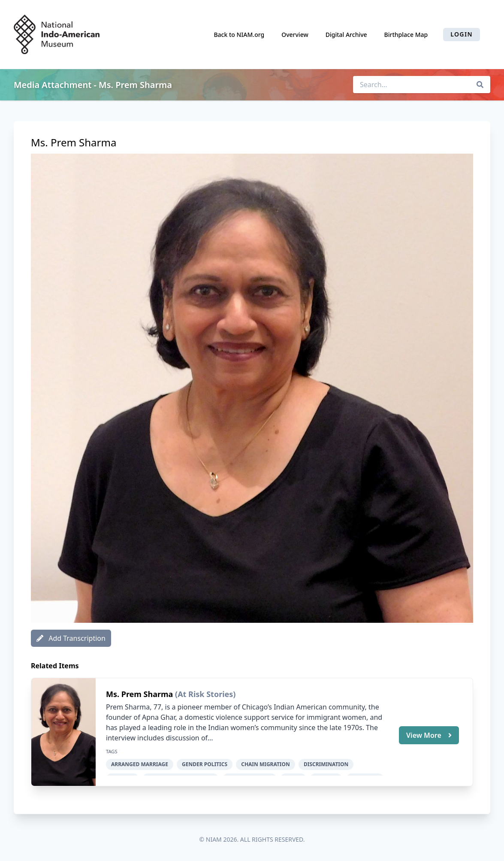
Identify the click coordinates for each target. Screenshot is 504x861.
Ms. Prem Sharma (140, 694)
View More (429, 735)
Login (462, 34)
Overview (295, 35)
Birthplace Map (406, 35)
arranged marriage (140, 764)
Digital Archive (346, 35)
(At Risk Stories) (205, 694)
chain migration (266, 764)
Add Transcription (71, 638)
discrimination (326, 764)
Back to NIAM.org (239, 35)
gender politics (205, 764)
